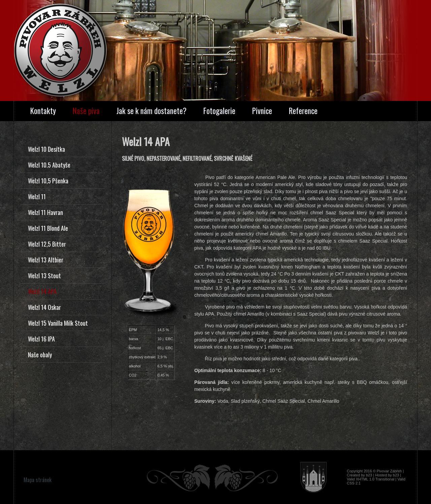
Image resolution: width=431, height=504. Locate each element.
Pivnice (262, 111)
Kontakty (43, 111)
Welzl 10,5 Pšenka (48, 181)
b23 (369, 475)
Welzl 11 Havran (45, 212)
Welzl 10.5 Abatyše (49, 165)
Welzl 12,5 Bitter (47, 244)
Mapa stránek (38, 480)
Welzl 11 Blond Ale (48, 228)
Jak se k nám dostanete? (152, 111)
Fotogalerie (219, 111)
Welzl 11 (37, 196)
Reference (303, 111)
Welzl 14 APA (42, 291)
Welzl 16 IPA (41, 339)
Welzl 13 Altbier (46, 260)
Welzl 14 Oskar (44, 307)
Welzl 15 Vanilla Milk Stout (58, 323)
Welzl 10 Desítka (46, 149)
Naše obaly (40, 355)
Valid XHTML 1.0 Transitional (371, 479)
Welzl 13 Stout (44, 276)
